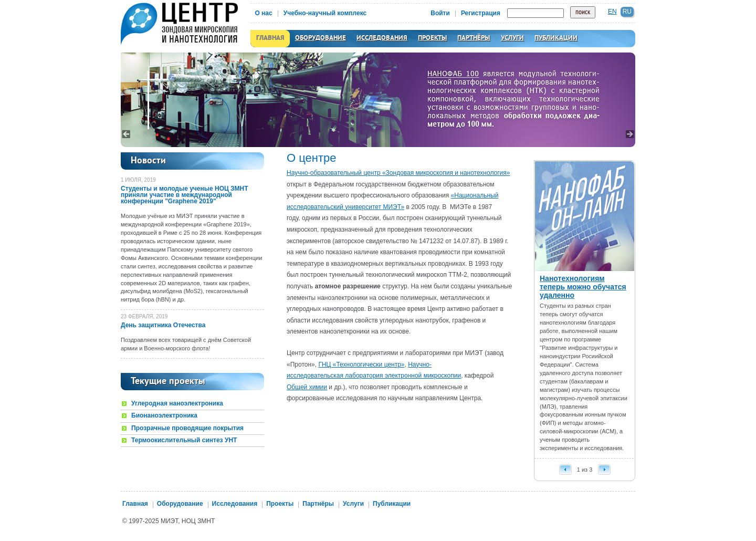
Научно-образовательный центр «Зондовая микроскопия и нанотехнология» (398, 173)
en (612, 12)
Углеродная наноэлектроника (177, 404)
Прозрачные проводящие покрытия (187, 428)
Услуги (512, 38)
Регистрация (481, 13)
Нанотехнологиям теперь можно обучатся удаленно (583, 287)
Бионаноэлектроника (164, 416)
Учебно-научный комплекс (325, 13)
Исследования (382, 38)
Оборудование (321, 38)
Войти (440, 13)
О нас (263, 13)
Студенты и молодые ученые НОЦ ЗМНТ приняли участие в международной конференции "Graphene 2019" (185, 195)
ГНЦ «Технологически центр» (361, 365)
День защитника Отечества (163, 325)
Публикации (556, 38)
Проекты (432, 38)
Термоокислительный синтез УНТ (184, 440)
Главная (270, 38)
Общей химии (307, 387)
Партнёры (474, 38)
